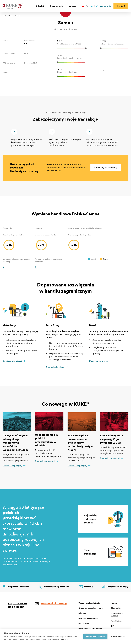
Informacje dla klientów (117, 615)
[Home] (17, 6)
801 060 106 (16, 607)
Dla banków (84, 623)
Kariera (114, 603)
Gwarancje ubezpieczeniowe (91, 608)
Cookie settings (118, 636)
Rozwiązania (56, 6)
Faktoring (82, 613)
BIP (112, 626)
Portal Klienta (117, 621)
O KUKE (40, 6)
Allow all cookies (95, 636)
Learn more (64, 639)
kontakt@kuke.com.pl (54, 604)
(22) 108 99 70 (18, 604)
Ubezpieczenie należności (89, 603)
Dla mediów (116, 608)
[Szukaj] (92, 6)
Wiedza (73, 6)
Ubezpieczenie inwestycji (89, 618)
